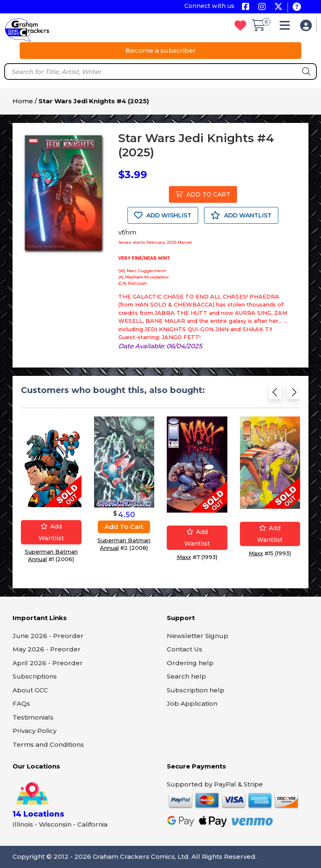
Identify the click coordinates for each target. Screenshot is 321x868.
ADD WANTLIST (241, 215)
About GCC (30, 690)
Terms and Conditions (48, 744)
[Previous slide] (275, 394)
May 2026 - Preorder (47, 649)
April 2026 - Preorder (48, 663)
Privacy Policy (34, 731)
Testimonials (33, 717)
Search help (186, 676)
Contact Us (185, 649)
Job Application (192, 703)
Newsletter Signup (197, 636)
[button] (287, 27)
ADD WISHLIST (163, 215)
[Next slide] (294, 394)
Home (23, 101)
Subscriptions (35, 676)
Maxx (184, 557)
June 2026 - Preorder (48, 636)
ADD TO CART (203, 194)
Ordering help (190, 663)
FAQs (21, 703)
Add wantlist (51, 532)
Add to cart (124, 527)
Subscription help (196, 690)
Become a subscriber (161, 50)
